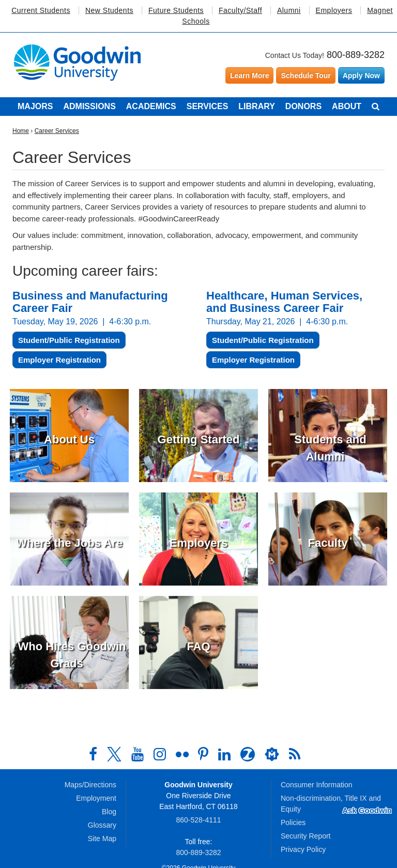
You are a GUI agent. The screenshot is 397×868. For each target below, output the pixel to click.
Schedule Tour (306, 76)
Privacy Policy (303, 849)
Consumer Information (317, 785)
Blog (109, 812)
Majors (35, 106)
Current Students (41, 10)
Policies (293, 822)
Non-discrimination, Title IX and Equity (331, 804)
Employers (334, 10)
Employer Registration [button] (59, 360)
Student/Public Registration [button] (69, 340)
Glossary (102, 825)
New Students (109, 10)
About (347, 106)
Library (257, 106)
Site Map (102, 839)
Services (208, 106)
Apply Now (361, 76)
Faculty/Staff (240, 10)
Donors (303, 106)
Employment (96, 798)
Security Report (306, 836)
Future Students (176, 10)
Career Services (57, 131)
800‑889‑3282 (198, 852)
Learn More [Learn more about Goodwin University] (249, 76)
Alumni (289, 10)
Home (21, 131)
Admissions (89, 106)
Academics (151, 106)
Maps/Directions (90, 785)
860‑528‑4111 (198, 820)
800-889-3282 (356, 55)
